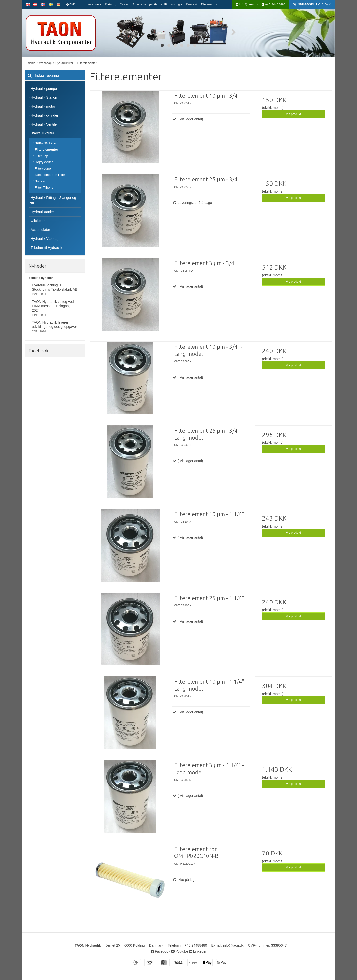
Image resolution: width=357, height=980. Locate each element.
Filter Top (42, 156)
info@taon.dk (249, 4)
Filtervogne (43, 169)
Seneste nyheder (41, 278)
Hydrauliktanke (42, 212)
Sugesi (40, 181)
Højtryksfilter (44, 162)
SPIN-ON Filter (46, 143)
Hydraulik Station (44, 97)
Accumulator (40, 230)
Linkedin (198, 951)
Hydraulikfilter (42, 133)
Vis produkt (293, 114)
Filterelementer (46, 149)
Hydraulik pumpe (44, 89)
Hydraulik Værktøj (45, 239)
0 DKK (312, 4)
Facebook (161, 951)
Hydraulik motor (43, 106)
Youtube (180, 951)
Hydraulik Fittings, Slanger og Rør (52, 200)
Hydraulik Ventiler (44, 124)
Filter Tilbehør (45, 187)
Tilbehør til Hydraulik (46, 248)
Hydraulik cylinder (44, 115)
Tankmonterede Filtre (50, 175)
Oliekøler (38, 221)
